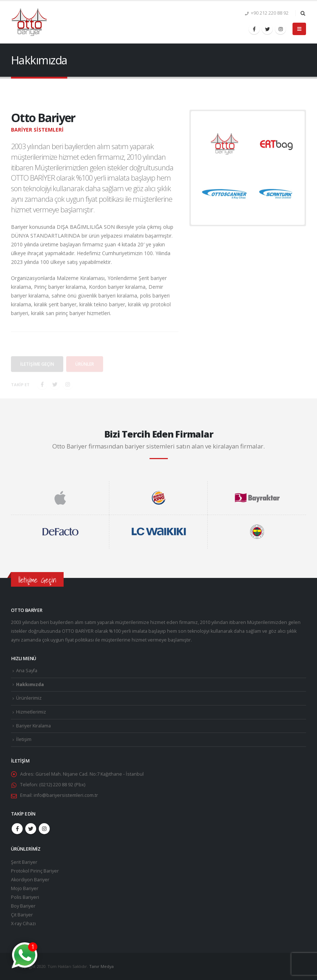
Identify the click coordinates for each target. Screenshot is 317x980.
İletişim (24, 739)
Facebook (17, 829)
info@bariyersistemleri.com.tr (66, 795)
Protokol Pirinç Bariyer (35, 871)
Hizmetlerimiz (31, 712)
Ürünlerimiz (29, 698)
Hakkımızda (30, 684)
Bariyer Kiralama (33, 726)
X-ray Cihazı (23, 924)
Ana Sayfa (27, 671)
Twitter (31, 829)
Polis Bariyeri (25, 897)
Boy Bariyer (23, 906)
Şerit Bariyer (24, 862)
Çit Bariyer (22, 915)
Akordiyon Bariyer (30, 880)
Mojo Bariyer (25, 888)
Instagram (44, 829)
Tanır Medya (101, 966)
